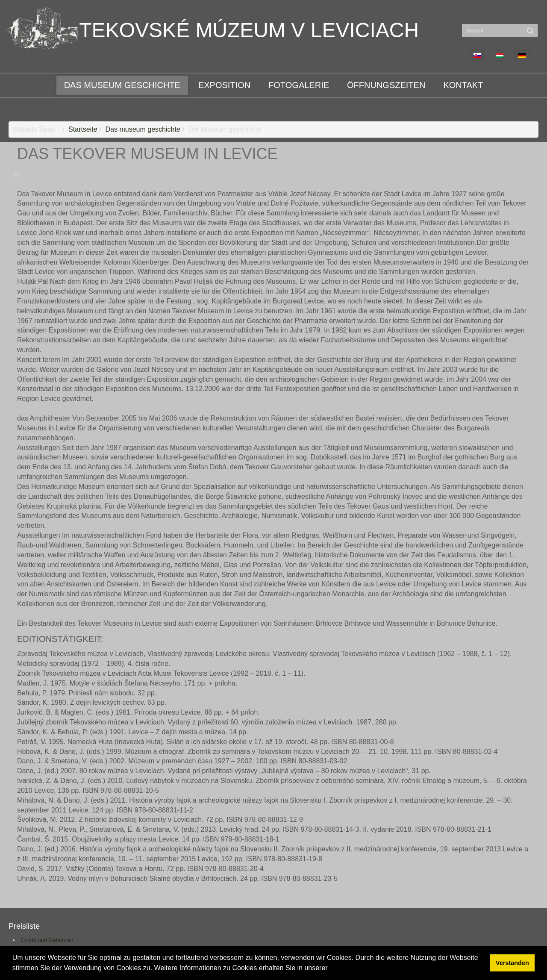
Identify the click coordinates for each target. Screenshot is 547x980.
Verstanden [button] (512, 963)
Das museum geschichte (143, 129)
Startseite (83, 129)
